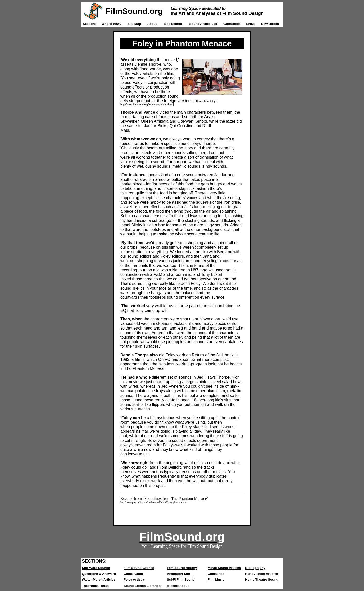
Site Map (134, 24)
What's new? (112, 24)
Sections (89, 24)
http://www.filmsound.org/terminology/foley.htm (147, 105)
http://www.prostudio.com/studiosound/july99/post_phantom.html (154, 502)
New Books (270, 24)
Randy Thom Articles (262, 574)
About (152, 24)
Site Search (173, 24)
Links (250, 24)
